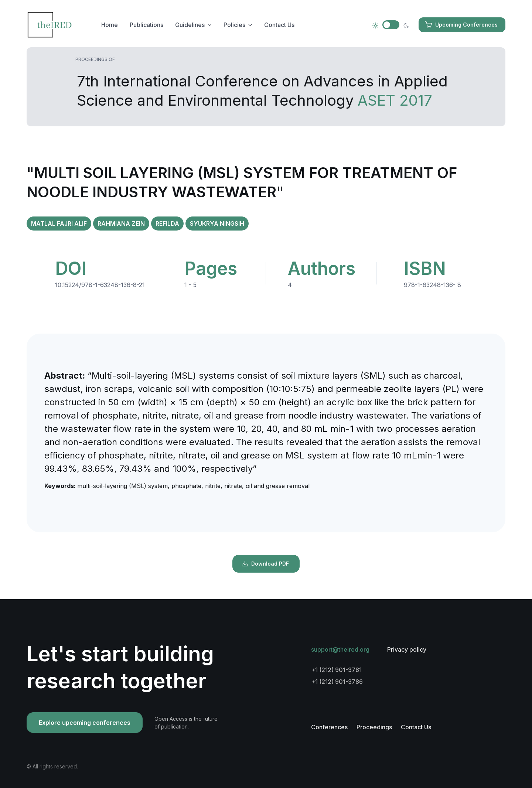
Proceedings (374, 727)
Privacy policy (407, 649)
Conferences (329, 727)
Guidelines (190, 25)
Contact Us (279, 25)
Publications (146, 25)
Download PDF (265, 564)
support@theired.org (340, 649)
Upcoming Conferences (461, 25)
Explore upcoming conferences (85, 723)
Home (110, 25)
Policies (234, 25)
